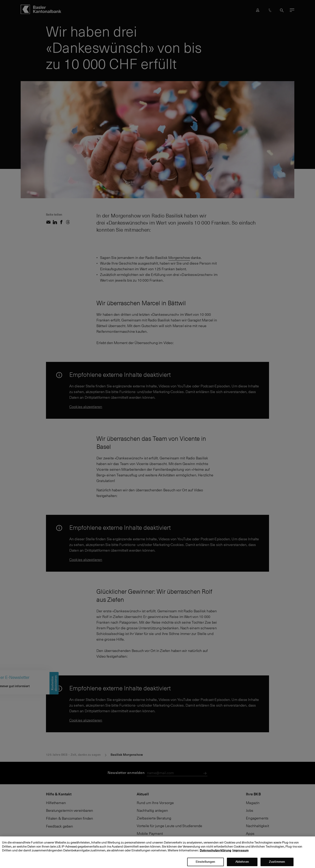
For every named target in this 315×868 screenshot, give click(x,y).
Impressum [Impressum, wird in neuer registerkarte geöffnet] (240, 854)
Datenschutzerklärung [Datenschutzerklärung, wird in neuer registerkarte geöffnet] (216, 854)
